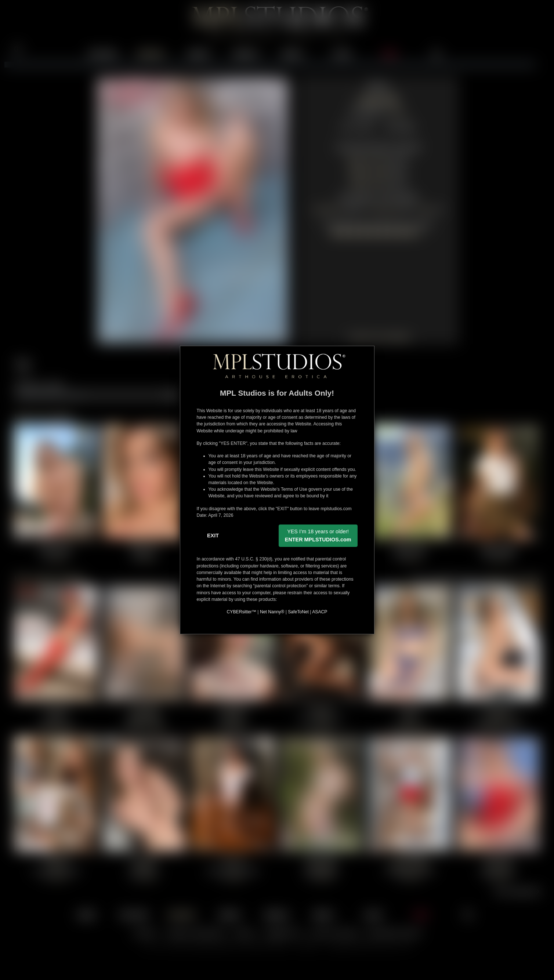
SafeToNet (298, 612)
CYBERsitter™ (242, 612)
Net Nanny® (272, 612)
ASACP (320, 612)
